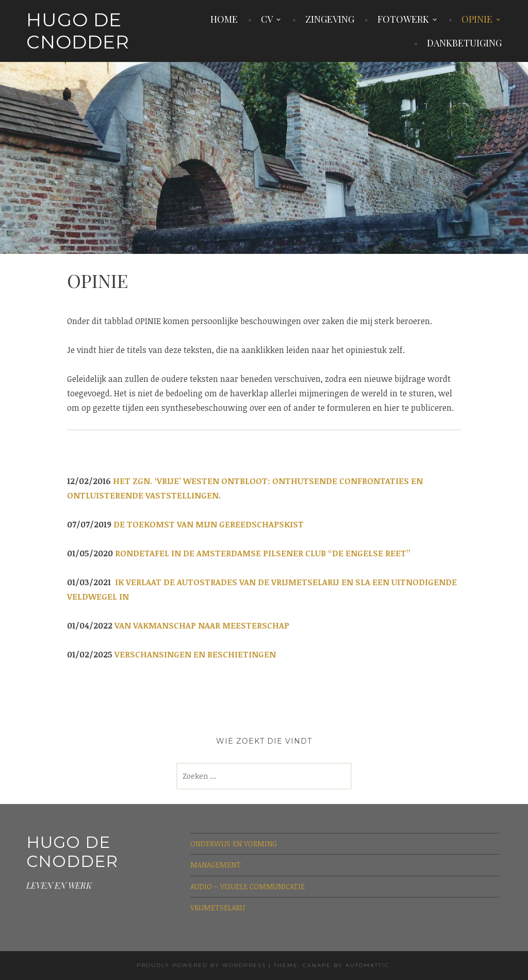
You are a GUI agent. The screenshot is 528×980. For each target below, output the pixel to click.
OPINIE (477, 19)
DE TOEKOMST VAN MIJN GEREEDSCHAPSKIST (209, 524)
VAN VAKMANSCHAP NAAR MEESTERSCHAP (202, 625)
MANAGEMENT (216, 865)
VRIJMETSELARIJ (218, 907)
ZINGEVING (330, 19)
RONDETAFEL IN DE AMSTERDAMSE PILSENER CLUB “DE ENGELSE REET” (263, 553)
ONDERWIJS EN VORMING (234, 844)
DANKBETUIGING (464, 43)
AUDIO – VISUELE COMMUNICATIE (247, 886)
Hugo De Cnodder (78, 31)
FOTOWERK (403, 19)
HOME (224, 19)
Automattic (367, 965)
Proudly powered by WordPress (201, 965)
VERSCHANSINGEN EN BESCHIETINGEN (195, 654)
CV (267, 19)
